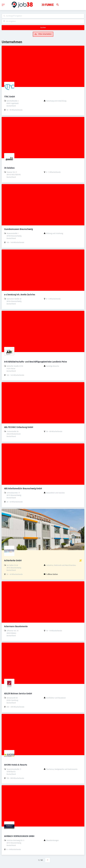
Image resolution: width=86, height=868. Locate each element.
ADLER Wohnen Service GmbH (18, 694)
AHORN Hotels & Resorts (16, 765)
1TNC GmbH (10, 97)
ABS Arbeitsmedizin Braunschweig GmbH (23, 489)
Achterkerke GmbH (13, 560)
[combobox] (43, 16)
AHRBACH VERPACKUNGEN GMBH (19, 836)
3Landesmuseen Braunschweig (18, 229)
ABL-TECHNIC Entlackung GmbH (19, 427)
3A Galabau (9, 168)
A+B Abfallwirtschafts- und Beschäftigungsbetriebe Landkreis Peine (35, 362)
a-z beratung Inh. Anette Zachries (20, 295)
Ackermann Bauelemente (16, 626)
